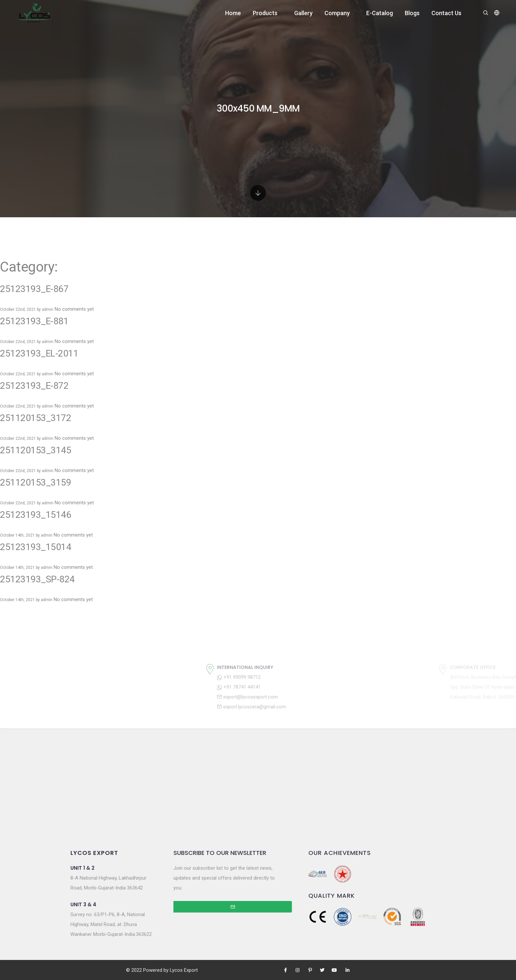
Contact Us (446, 13)
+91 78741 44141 (294, 687)
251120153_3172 (36, 418)
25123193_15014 (36, 547)
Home (233, 13)
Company (337, 13)
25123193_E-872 (34, 386)
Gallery (303, 13)
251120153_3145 (36, 450)
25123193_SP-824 (37, 579)
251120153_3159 (36, 482)
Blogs (412, 13)
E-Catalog (380, 13)
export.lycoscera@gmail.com (306, 707)
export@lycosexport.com (302, 697)
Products (265, 13)
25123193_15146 (36, 515)
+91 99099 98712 (294, 677)
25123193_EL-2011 (39, 353)
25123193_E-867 (34, 289)
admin (48, 309)
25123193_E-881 (34, 321)
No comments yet (74, 309)
